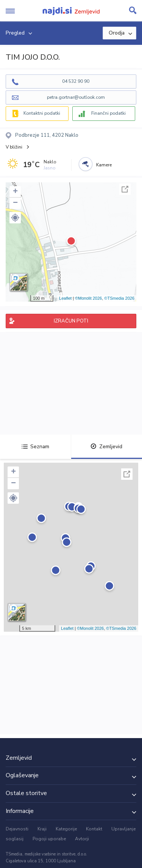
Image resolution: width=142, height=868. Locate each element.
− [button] (15, 203)
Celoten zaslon (125, 189)
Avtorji (82, 839)
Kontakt (94, 829)
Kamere (104, 165)
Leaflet (65, 298)
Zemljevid (106, 447)
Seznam (35, 447)
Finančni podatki (108, 113)
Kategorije (66, 829)
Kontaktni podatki (42, 113)
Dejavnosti (17, 829)
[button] (15, 218)
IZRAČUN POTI (71, 321)
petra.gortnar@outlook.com (76, 97)
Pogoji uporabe (49, 839)
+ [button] (15, 192)
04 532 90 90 (76, 81)
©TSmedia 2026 (119, 298)
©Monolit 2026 (88, 298)
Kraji (42, 829)
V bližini (14, 147)
